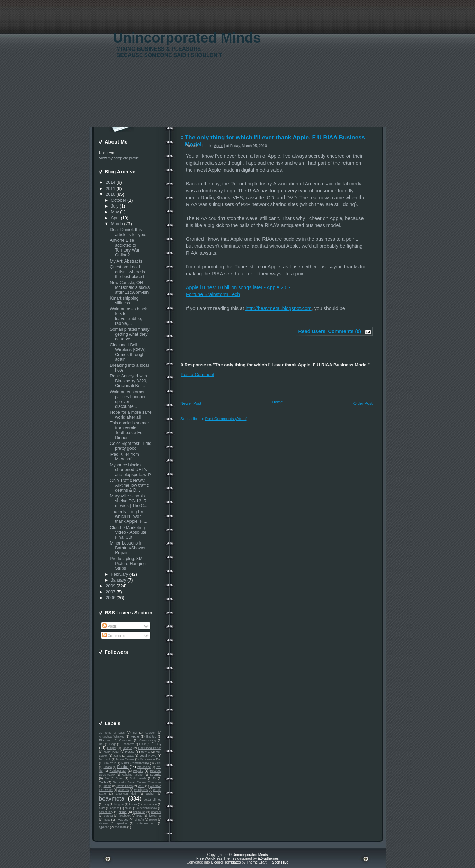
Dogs (113, 744)
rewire (153, 820)
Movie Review (125, 759)
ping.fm (139, 820)
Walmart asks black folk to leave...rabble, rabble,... (128, 316)
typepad (104, 827)
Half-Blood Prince (150, 748)
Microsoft (105, 759)
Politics (123, 767)
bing (106, 804)
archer (151, 794)
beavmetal (112, 799)
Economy (128, 744)
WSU (141, 786)
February (119, 574)
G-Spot (111, 748)
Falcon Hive (279, 862)
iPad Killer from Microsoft (124, 457)
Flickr (143, 744)
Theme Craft (257, 862)
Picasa (108, 767)
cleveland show (147, 808)
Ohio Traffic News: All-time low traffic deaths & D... (129, 485)
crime (123, 812)
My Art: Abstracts (126, 261)
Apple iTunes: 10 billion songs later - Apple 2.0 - (238, 287)
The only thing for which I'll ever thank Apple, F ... (129, 517)
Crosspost (126, 740)
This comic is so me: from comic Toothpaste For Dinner (129, 430)
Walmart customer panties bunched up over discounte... (128, 399)
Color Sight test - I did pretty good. (131, 446)
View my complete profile (119, 158)
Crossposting (148, 740)
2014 (110, 182)
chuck (128, 808)
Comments (114, 636)
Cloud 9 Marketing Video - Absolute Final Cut (128, 532)
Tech (102, 782)
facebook (125, 816)
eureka (108, 816)
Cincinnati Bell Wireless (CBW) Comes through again (128, 352)
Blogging (105, 740)
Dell (101, 744)
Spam (119, 778)
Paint (158, 763)
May (115, 212)
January (118, 580)
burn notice (150, 804)
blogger (119, 804)
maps (107, 820)
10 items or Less (112, 733)
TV (155, 778)
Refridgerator (118, 771)
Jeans (117, 756)
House (130, 752)
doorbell (156, 812)
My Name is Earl (151, 759)
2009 (110, 586)
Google (127, 748)
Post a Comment (198, 374)
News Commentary (135, 763)
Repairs (138, 771)
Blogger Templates (226, 862)
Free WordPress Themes (216, 858)
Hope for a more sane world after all (131, 415)
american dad (126, 794)
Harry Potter (111, 752)
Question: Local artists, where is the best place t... (129, 272)
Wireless (123, 790)
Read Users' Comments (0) (330, 331)
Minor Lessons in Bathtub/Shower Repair (128, 548)
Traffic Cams (124, 786)
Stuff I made (138, 778)
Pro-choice (144, 767)
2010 (110, 194)
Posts (110, 626)
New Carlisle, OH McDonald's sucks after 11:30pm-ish (130, 287)
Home (277, 402)
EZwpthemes (268, 858)
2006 (110, 598)
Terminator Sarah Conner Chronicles (137, 782)
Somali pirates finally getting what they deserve (129, 334)
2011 (110, 189)
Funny (156, 744)
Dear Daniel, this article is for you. (128, 232)
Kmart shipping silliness (124, 301)
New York (110, 763)
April (115, 218)
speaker (122, 823)
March (117, 224)
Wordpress (141, 790)
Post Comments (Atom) (226, 418)
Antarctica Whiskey (112, 737)
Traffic (107, 786)
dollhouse (139, 812)
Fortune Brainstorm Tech (213, 294)
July (115, 206)
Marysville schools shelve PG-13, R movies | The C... (129, 501)
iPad (139, 816)
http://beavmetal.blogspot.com (279, 308)
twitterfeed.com (145, 823)
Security (155, 775)
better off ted (153, 800)
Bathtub (151, 737)
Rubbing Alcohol (132, 775)
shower (104, 823)
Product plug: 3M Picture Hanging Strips (128, 564)
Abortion (150, 733)
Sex (107, 778)
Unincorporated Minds (187, 38)
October (118, 200)
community (106, 812)
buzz (102, 808)
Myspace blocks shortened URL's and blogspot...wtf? (131, 470)
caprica (115, 808)
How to (146, 752)
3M (135, 733)
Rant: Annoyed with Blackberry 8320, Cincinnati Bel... (129, 381)
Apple (135, 737)
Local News (148, 756)
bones (133, 804)
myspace (122, 820)
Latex (130, 756)
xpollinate (120, 827)
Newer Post (191, 403)
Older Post (363, 403)
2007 (110, 592)
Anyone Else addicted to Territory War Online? (125, 248)
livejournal (155, 816)
